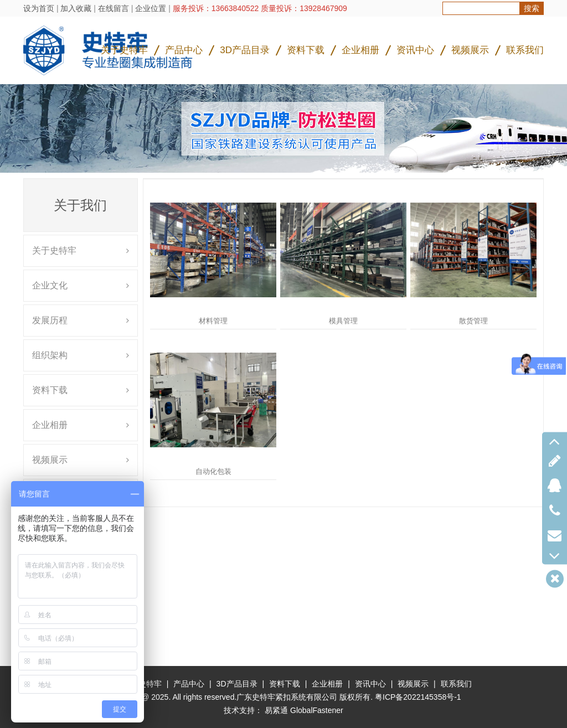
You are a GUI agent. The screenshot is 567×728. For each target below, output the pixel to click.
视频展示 (470, 50)
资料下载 (306, 50)
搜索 (532, 8)
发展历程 (50, 320)
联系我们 (525, 50)
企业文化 (50, 285)
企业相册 (360, 50)
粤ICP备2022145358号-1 (418, 697)
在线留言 (114, 8)
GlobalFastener (317, 710)
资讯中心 (415, 50)
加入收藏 (76, 8)
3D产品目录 (245, 50)
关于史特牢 (124, 50)
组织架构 (50, 355)
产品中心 (184, 50)
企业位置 (151, 8)
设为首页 (39, 8)
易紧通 (276, 710)
